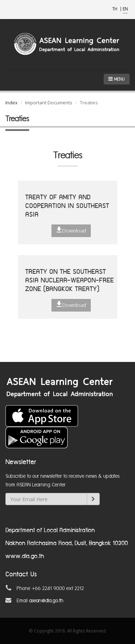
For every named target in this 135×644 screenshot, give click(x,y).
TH (115, 9)
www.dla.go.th (25, 556)
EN (125, 9)
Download (71, 230)
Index (12, 103)
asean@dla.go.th (46, 601)
